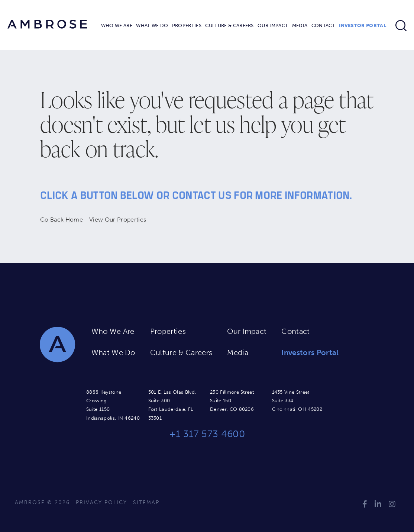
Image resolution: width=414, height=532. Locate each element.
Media (300, 25)
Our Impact (273, 25)
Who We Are (117, 25)
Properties (187, 25)
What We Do (152, 25)
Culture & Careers (229, 25)
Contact (323, 25)
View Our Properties (118, 220)
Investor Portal (363, 25)
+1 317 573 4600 (207, 434)
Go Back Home (62, 220)
